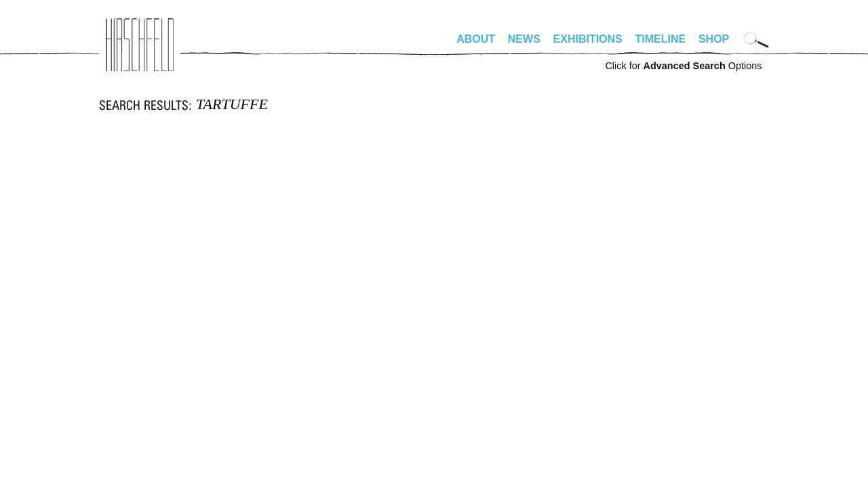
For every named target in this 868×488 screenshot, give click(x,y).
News (524, 39)
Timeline (661, 39)
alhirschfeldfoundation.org (140, 45)
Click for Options (683, 66)
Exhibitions (588, 39)
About (476, 39)
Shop (714, 39)
